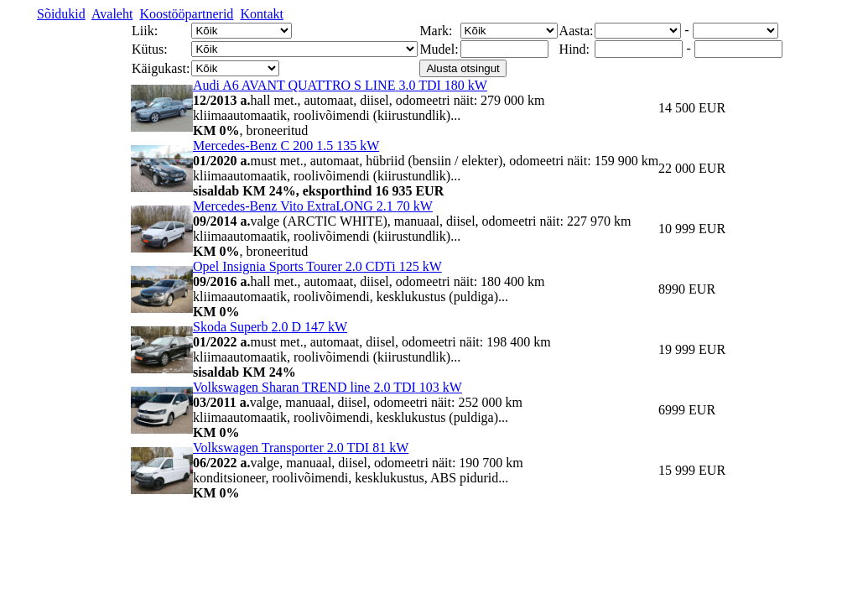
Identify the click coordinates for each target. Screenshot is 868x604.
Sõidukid (61, 14)
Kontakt (262, 14)
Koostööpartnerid (186, 14)
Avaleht (112, 14)
